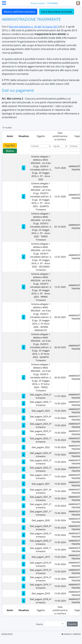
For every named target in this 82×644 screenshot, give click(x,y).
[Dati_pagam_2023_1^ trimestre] (24, 440)
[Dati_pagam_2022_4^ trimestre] (24, 455)
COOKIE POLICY (7, 634)
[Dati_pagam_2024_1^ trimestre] (24, 403)
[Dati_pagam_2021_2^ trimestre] (24, 506)
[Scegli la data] (60, 150)
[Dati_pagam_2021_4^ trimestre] (24, 491)
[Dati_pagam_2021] (24, 484)
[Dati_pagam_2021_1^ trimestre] (24, 513)
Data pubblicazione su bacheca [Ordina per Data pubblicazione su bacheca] (60, 136)
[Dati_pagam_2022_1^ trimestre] (24, 476)
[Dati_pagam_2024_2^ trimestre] (24, 396)
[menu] (55, 624)
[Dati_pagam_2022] (24, 447)
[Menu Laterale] (4, 4)
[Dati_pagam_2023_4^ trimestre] (24, 418)
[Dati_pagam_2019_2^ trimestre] (24, 579)
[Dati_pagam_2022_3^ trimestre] (24, 462)
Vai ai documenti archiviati (57, 12)
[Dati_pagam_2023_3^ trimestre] (24, 425)
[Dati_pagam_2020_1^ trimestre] (24, 550)
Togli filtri (10, 145)
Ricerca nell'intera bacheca (20, 12)
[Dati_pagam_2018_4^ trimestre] (24, 601)
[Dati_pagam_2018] (24, 593)
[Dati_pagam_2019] (24, 557)
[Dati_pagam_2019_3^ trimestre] (24, 571)
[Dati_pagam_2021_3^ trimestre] (24, 498)
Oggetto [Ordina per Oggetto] (41, 136)
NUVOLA (66, 634)
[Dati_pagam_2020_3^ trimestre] (24, 535)
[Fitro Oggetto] (41, 150)
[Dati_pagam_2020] (24, 520)
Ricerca (10, 151)
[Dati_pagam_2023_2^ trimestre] (24, 433)
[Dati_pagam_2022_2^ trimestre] (24, 469)
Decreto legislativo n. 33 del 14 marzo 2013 (34, 27)
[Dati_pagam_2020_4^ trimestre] (24, 528)
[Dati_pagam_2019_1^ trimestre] (24, 586)
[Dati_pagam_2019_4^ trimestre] (24, 564)
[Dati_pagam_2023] (24, 411)
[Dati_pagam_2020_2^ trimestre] (24, 542)
